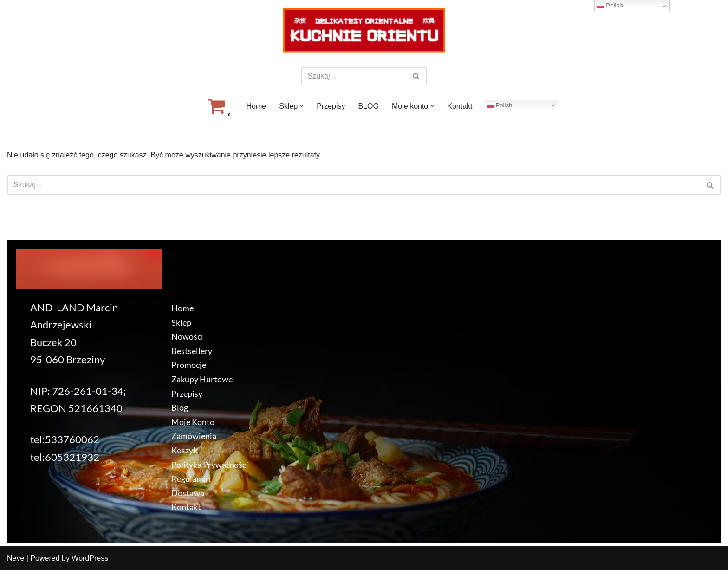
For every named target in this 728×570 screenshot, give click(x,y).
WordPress (90, 558)
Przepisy (331, 106)
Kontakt (460, 106)
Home (256, 106)
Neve (16, 558)
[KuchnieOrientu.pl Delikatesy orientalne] (364, 31)
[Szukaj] (354, 76)
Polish (500, 105)
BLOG (369, 106)
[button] (302, 106)
